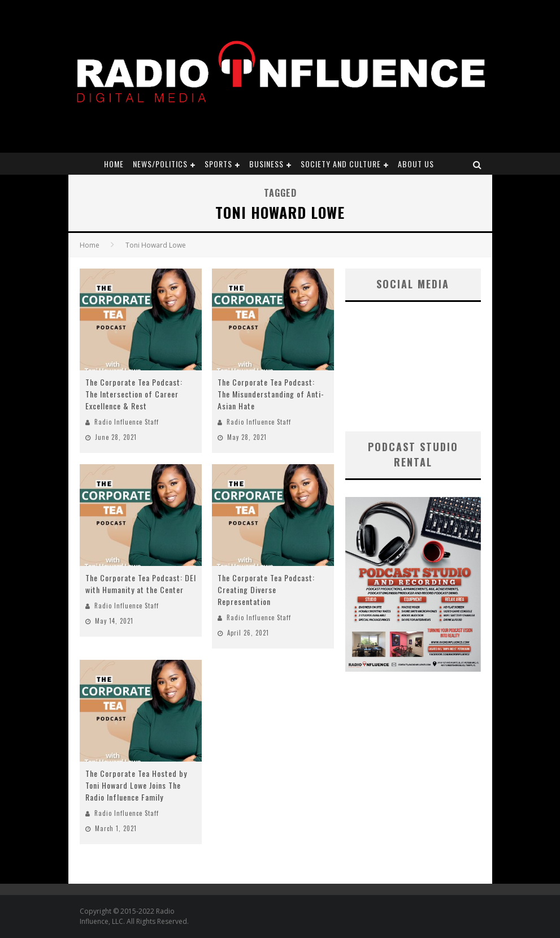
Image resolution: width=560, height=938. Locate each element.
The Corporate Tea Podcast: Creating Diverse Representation (266, 589)
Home (114, 164)
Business (266, 164)
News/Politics (160, 164)
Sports (218, 164)
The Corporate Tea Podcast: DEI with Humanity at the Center (141, 583)
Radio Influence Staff (127, 422)
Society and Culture (341, 164)
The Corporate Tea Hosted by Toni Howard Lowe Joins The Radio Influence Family (136, 785)
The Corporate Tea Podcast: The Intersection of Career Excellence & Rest (134, 394)
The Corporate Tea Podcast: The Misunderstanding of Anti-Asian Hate (271, 394)
